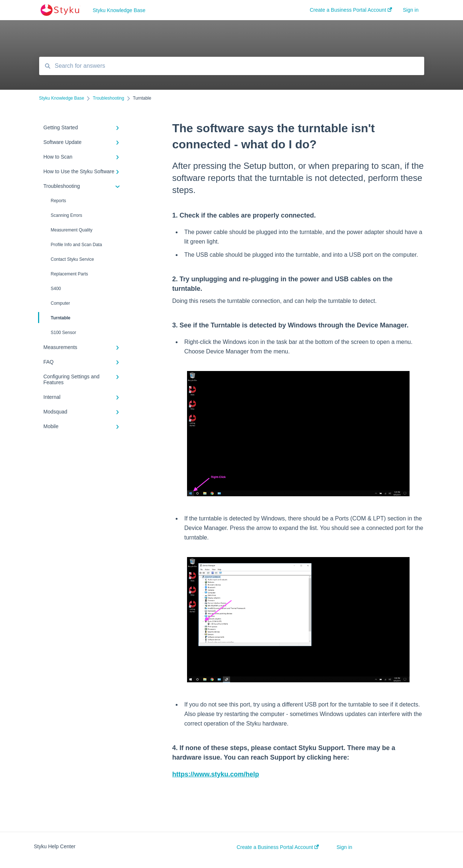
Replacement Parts (70, 274)
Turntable (55, 318)
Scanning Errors (67, 215)
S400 (56, 289)
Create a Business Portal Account (278, 847)
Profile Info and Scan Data (76, 245)
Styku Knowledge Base (119, 10)
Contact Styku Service (72, 259)
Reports (59, 201)
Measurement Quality (72, 230)
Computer (61, 303)
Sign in (345, 847)
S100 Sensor (64, 333)
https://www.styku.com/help (216, 774)
